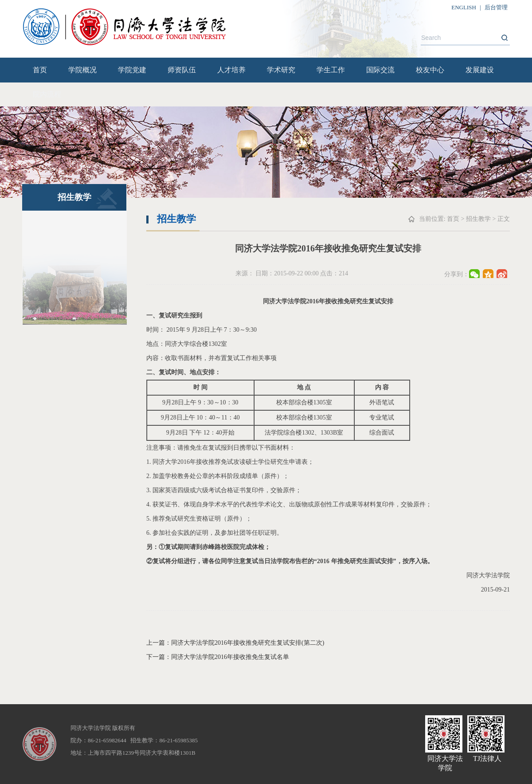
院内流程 (47, 94)
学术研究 (281, 70)
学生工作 (331, 70)
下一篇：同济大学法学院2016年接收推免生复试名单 (218, 657)
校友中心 (430, 70)
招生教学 (478, 219)
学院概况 (82, 70)
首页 (40, 70)
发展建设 (480, 70)
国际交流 (380, 70)
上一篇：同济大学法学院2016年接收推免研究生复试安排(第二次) (235, 643)
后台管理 (496, 7)
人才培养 (231, 70)
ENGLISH (464, 7)
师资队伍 (182, 70)
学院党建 (132, 70)
